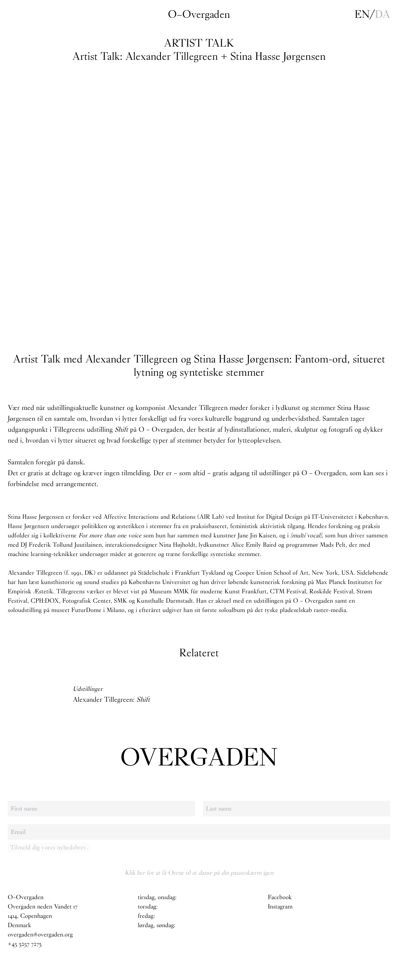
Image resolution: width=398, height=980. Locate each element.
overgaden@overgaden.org (40, 935)
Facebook (280, 897)
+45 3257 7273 (25, 944)
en (362, 14)
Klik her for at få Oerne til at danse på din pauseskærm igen (199, 873)
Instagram (280, 907)
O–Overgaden (199, 14)
